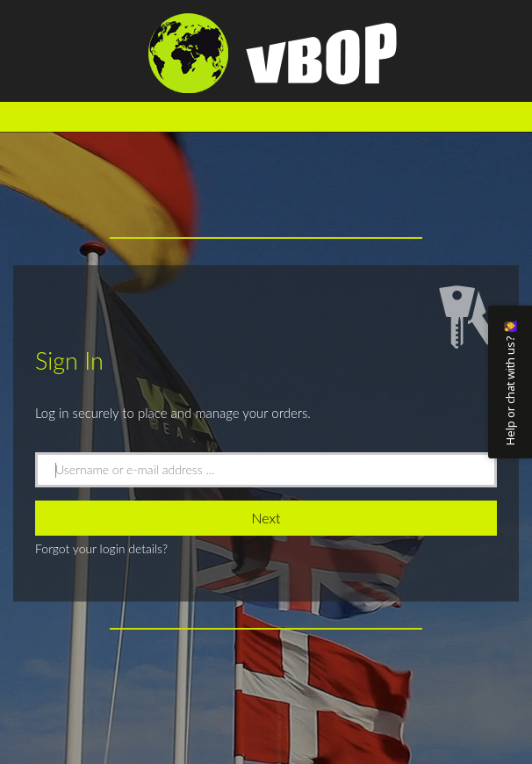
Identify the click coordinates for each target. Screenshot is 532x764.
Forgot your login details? (101, 548)
